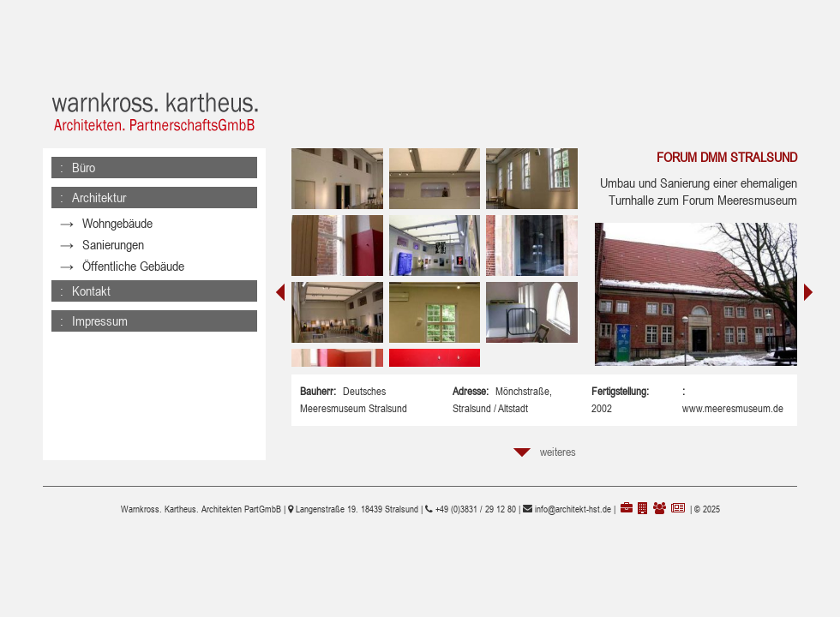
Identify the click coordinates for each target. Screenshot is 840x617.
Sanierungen (113, 245)
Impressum (100, 303)
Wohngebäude (117, 223)
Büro (84, 167)
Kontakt (91, 273)
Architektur (99, 197)
